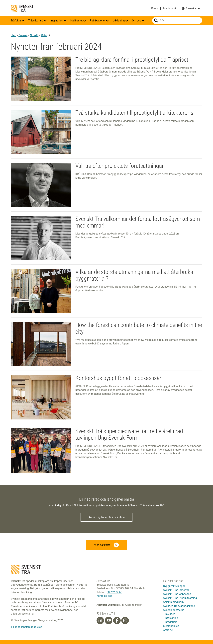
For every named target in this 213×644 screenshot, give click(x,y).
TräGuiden (169, 614)
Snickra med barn (173, 602)
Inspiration (57, 21)
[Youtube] (109, 621)
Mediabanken (171, 626)
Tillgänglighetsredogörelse (26, 627)
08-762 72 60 (114, 592)
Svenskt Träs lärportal (176, 590)
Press (155, 8)
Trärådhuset (170, 622)
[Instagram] (125, 621)
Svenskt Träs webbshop (177, 594)
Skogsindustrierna (174, 610)
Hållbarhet (77, 21)
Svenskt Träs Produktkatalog (180, 598)
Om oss (137, 21)
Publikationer (98, 21)
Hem (14, 35)
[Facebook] (117, 621)
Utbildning (119, 21)
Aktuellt (34, 35)
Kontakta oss (104, 596)
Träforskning (171, 618)
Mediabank (170, 8)
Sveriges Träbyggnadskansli (180, 606)
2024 (44, 35)
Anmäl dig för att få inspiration (107, 517)
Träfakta (16, 21)
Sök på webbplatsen (156, 20)
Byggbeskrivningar (174, 586)
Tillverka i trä (36, 21)
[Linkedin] (100, 621)
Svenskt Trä (22, 8)
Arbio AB (168, 630)
